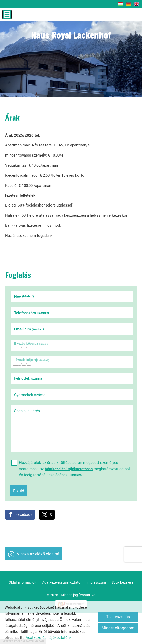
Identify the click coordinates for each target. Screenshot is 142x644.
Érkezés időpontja (31, 344)
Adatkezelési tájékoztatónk (49, 638)
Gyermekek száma (30, 395)
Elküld (19, 491)
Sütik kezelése (123, 582)
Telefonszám (32, 313)
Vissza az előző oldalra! (38, 554)
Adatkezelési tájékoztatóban (69, 469)
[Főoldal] (71, 37)
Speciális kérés (27, 411)
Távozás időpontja (32, 360)
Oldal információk (22, 582)
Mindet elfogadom (118, 628)
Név (24, 296)
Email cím (29, 329)
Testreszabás (118, 617)
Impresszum (96, 582)
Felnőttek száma (28, 378)
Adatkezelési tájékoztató (61, 582)
